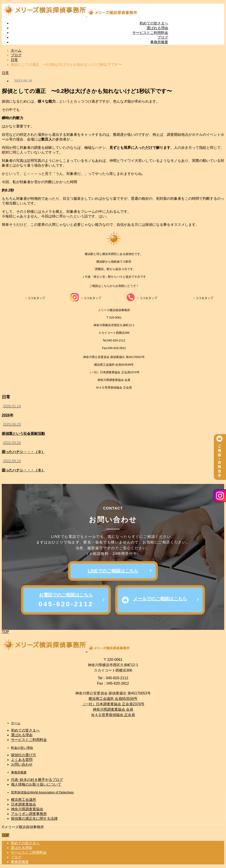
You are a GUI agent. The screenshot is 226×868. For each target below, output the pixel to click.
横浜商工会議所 (24, 800)
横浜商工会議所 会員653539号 (113, 699)
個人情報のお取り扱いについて (36, 784)
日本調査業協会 (24, 804)
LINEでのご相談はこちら (113, 571)
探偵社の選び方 (24, 755)
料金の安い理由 (22, 748)
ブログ (163, 37)
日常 (5, 73)
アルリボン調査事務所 (29, 814)
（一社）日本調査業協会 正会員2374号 (113, 704)
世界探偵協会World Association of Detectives (42, 792)
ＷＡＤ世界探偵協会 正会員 (113, 715)
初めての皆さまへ (154, 23)
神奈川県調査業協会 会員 (113, 709)
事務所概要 (159, 42)
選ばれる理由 (157, 28)
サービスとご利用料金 (150, 33)
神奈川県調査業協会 (27, 809)
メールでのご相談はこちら (160, 599)
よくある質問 (22, 760)
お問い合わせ (22, 764)
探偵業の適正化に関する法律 (34, 819)
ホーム (16, 723)
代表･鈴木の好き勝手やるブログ (37, 780)
